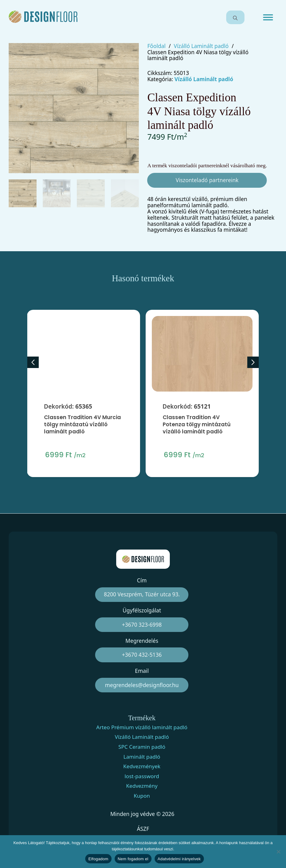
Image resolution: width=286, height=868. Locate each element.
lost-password (142, 776)
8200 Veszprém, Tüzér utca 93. (142, 594)
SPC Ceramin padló (142, 747)
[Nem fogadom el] (278, 852)
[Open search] (235, 17)
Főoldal (156, 46)
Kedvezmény (142, 786)
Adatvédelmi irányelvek (179, 859)
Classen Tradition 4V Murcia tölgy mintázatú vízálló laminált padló (82, 424)
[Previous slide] (33, 362)
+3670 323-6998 (142, 625)
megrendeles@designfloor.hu (142, 685)
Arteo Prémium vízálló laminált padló (142, 727)
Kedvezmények (142, 766)
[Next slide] (253, 362)
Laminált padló (142, 757)
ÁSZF (143, 829)
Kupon (142, 796)
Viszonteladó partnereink (207, 180)
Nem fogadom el (133, 859)
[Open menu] (268, 17)
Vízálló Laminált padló (201, 46)
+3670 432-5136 (142, 655)
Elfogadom (98, 859)
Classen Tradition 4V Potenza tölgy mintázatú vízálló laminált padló (196, 426)
